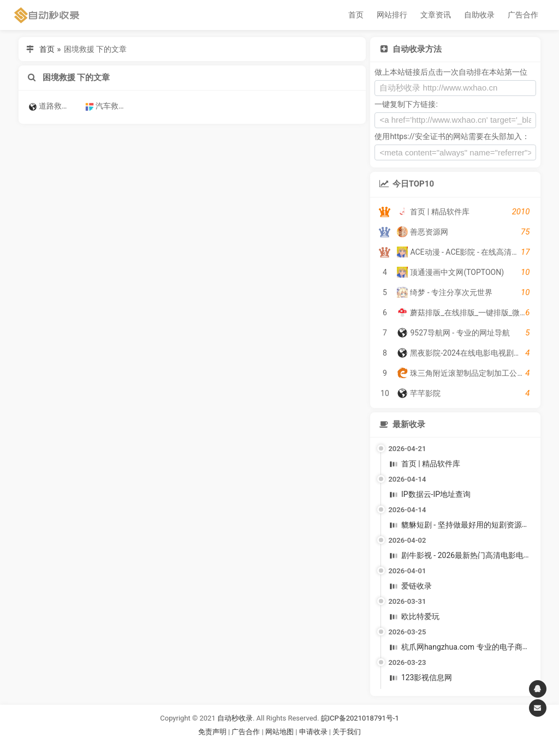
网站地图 (280, 732)
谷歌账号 (257, 745)
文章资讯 (436, 15)
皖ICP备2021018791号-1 (360, 718)
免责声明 (212, 732)
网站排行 (392, 15)
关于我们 (347, 732)
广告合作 (523, 15)
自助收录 (479, 15)
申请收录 (313, 732)
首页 (356, 15)
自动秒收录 (235, 718)
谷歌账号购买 (295, 745)
